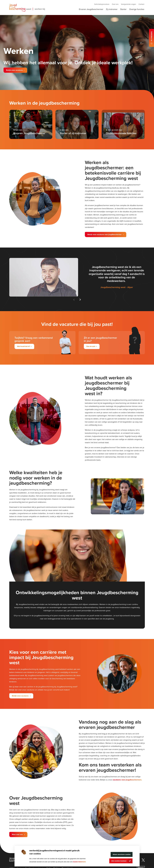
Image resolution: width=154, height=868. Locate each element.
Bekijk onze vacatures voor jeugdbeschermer (105, 234)
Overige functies (137, 9)
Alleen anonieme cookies (122, 854)
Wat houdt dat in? (24, 346)
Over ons (115, 4)
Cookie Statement (79, 862)
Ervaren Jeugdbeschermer (91, 9)
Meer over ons (18, 834)
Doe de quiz (91, 346)
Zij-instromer (112, 9)
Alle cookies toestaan (119, 861)
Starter (123, 9)
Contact (141, 4)
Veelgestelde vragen (129, 4)
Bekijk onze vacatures (14, 70)
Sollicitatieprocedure (102, 4)
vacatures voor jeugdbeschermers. (127, 780)
